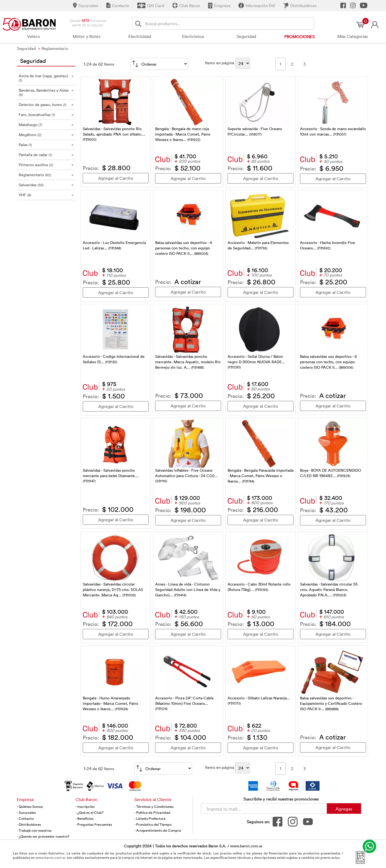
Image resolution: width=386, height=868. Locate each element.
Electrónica (193, 36)
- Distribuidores (29, 824)
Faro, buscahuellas (46, 115)
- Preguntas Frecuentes (94, 824)
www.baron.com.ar (246, 846)
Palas (46, 145)
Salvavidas (46, 185)
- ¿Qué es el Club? (90, 812)
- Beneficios (84, 818)
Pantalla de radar (46, 155)
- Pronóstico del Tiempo (153, 824)
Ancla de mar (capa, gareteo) (46, 78)
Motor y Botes (87, 36)
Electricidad (140, 36)
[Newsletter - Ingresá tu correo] (264, 808)
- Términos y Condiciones (154, 806)
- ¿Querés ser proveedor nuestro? (43, 836)
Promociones (299, 37)
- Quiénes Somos (30, 806)
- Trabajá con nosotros (34, 830)
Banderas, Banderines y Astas (46, 92)
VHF (46, 195)
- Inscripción (85, 806)
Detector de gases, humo (46, 105)
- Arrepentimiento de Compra (158, 830)
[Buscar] (139, 23)
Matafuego (46, 125)
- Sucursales (26, 812)
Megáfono (46, 135)
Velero (34, 36)
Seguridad (246, 36)
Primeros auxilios (46, 165)
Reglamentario (46, 175)
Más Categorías (353, 36)
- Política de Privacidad (152, 812)
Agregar (344, 809)
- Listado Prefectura (150, 818)
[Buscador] (229, 23)
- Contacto (25, 818)
